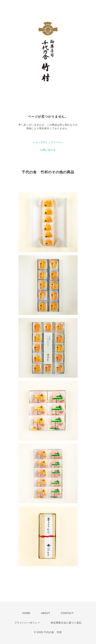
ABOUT (46, 613)
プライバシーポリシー (27, 623)
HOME (26, 613)
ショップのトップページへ (48, 142)
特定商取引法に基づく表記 (66, 623)
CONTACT (67, 613)
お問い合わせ (48, 150)
